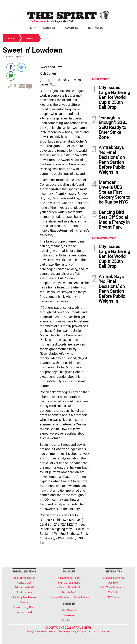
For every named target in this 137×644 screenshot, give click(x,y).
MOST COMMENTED (104, 238)
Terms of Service (58, 631)
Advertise (72, 28)
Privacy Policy (76, 631)
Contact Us (96, 28)
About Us (49, 28)
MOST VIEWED (101, 79)
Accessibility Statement (98, 631)
